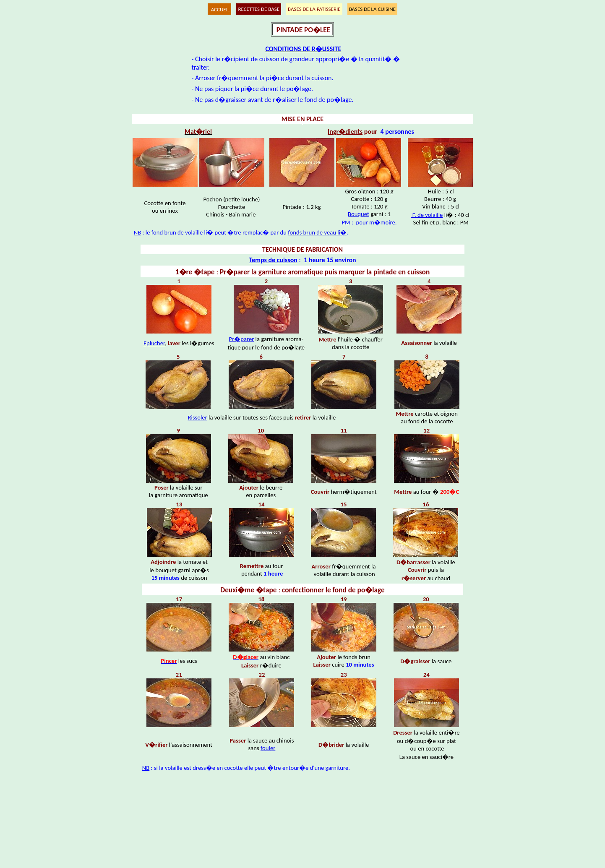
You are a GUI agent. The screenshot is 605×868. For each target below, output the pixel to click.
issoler (199, 417)
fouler (268, 748)
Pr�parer (242, 339)
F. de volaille (427, 215)
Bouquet (359, 214)
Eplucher (154, 343)
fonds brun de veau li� (317, 232)
